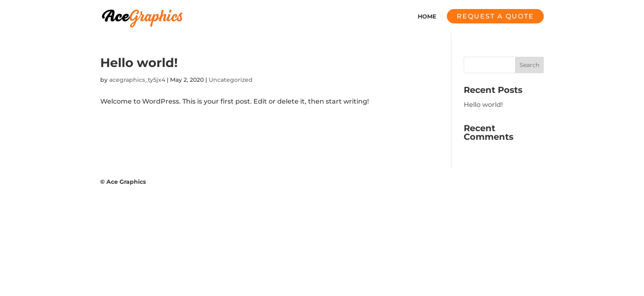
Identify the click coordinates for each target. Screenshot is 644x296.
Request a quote (495, 16)
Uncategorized (231, 80)
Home (427, 17)
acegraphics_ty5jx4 (137, 80)
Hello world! (139, 63)
